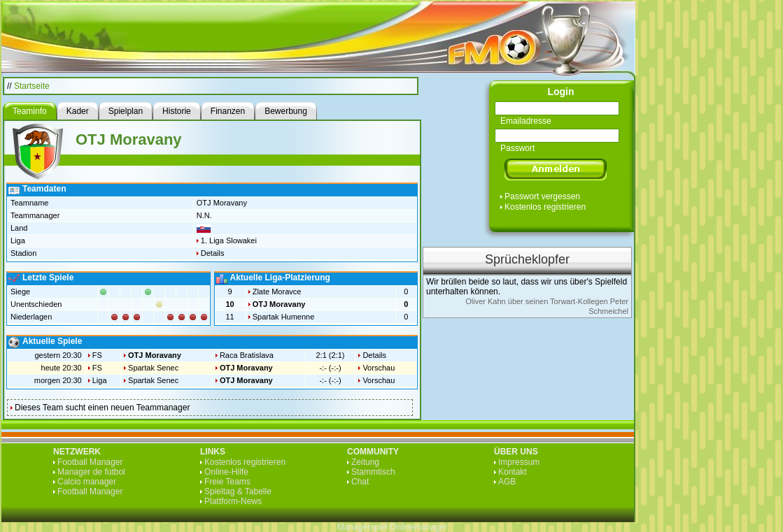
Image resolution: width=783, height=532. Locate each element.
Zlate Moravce (277, 292)
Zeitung (365, 462)
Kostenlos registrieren (545, 207)
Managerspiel (362, 527)
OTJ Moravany (279, 304)
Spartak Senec (153, 368)
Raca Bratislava (247, 355)
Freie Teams (227, 482)
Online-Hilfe (226, 472)
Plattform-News (233, 501)
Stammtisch (373, 472)
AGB (507, 482)
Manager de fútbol (91, 472)
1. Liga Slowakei (229, 240)
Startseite (32, 86)
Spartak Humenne (284, 317)
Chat (360, 482)
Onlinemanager (418, 527)
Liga (100, 380)
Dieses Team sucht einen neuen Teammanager (102, 408)
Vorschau (379, 368)
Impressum (519, 462)
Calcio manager (87, 482)
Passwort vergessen (542, 196)
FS (97, 355)
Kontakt (513, 472)
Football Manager (90, 462)
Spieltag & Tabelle (238, 491)
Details (213, 253)
